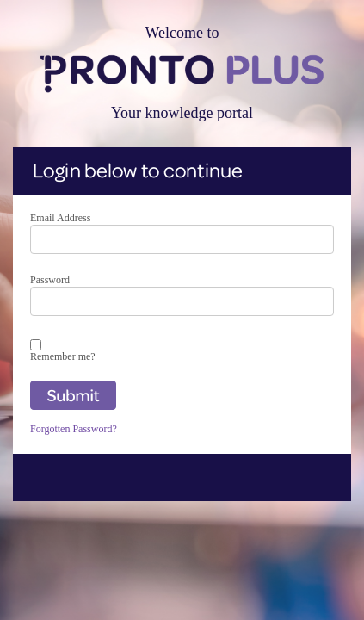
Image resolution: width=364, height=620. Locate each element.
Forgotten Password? (74, 429)
